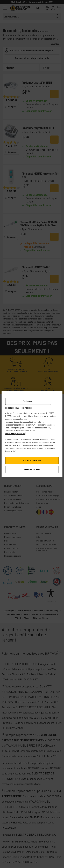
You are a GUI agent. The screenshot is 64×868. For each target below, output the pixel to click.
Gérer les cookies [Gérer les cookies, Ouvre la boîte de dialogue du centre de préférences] (32, 469)
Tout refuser (28, 401)
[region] (32, 434)
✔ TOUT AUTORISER (32, 460)
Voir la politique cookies (15, 433)
